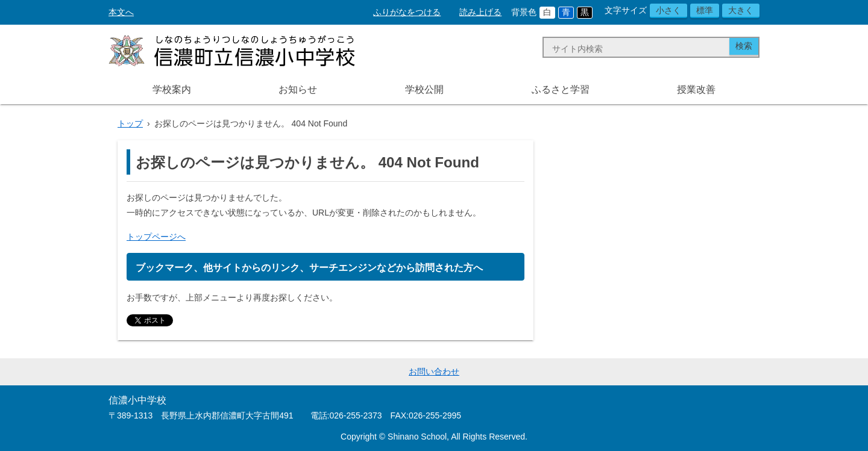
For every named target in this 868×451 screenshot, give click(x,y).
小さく (668, 10)
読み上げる (480, 12)
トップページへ (156, 237)
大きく (741, 10)
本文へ (121, 12)
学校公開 (424, 89)
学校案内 (172, 89)
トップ (130, 123)
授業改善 (696, 89)
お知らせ (298, 89)
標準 (705, 10)
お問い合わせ (434, 372)
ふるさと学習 (561, 89)
